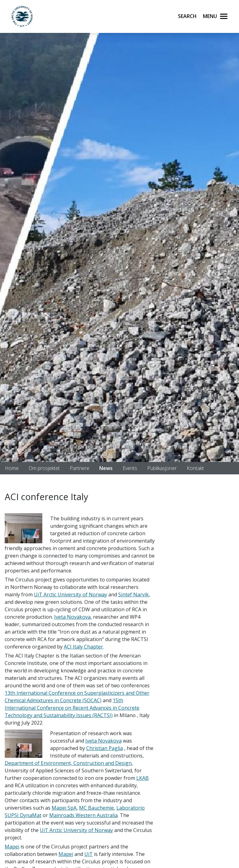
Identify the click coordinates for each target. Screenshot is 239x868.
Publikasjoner (162, 468)
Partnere (80, 468)
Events (130, 468)
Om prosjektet (44, 468)
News (106, 468)
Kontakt (195, 468)
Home (12, 468)
